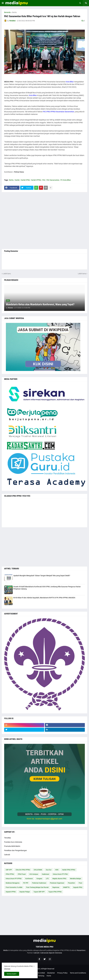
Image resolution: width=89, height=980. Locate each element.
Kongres (39, 879)
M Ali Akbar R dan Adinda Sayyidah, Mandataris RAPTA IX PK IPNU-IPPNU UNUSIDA (44, 598)
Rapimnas (56, 887)
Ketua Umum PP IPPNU (14, 879)
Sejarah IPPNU (11, 892)
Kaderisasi (46, 874)
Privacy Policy (62, 973)
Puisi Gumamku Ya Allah (14, 887)
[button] (3, 3)
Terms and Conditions (78, 973)
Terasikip (7, 838)
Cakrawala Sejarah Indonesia (51, 953)
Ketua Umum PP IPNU (60, 874)
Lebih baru (7, 274)
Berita (14, 12)
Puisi (80, 883)
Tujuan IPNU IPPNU (55, 892)
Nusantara (81, 950)
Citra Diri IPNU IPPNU (23, 870)
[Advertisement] (44, 221)
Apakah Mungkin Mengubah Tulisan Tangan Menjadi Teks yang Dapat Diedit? (42, 576)
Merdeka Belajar (76, 879)
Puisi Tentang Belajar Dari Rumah (37, 887)
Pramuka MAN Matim (12, 846)
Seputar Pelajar (25, 892)
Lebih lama (82, 274)
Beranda (7, 12)
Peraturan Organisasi (57, 883)
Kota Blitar (70, 82)
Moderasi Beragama (13, 883)
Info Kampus (34, 874)
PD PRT (26, 883)
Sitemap (7, 969)
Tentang (41, 976)
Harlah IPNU (25, 180)
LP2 (47, 879)
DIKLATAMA (38, 870)
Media (5, 950)
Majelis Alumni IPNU (59, 879)
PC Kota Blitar (66, 180)
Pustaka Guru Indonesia (13, 842)
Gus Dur (49, 870)
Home (49, 976)
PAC (44, 180)
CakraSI (7, 855)
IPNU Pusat (22, 874)
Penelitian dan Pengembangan (16, 850)
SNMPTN (66, 887)
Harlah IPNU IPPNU (69, 870)
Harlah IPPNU (36, 180)
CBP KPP (9, 870)
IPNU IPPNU (10, 874)
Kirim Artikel (40, 973)
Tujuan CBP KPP (39, 892)
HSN (57, 870)
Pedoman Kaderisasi (39, 883)
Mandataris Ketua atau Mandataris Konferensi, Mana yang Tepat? (40, 304)
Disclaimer (51, 973)
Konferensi (29, 879)
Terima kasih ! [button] (12, 974)
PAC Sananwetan (53, 180)
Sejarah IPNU (78, 887)
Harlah (17, 180)
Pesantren (71, 883)
